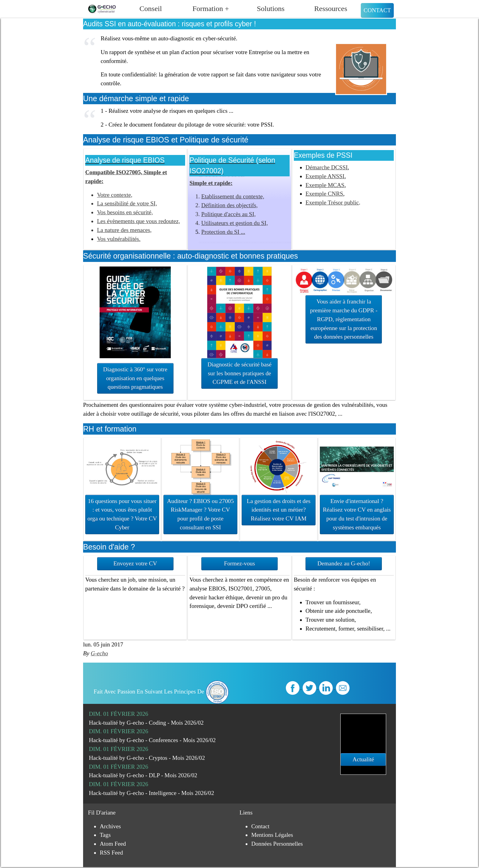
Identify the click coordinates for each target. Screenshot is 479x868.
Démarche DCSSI (327, 167)
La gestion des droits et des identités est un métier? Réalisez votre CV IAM (279, 510)
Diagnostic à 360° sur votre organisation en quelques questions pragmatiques (135, 378)
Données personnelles (277, 844)
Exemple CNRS (324, 194)
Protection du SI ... (223, 232)
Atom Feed (113, 844)
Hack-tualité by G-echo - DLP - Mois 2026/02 (143, 775)
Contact (377, 10)
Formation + (211, 9)
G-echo (99, 653)
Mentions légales (272, 835)
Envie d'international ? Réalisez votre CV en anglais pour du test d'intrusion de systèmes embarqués (357, 514)
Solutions (271, 9)
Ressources (331, 9)
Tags (105, 835)
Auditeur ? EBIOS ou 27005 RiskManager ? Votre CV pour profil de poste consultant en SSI (201, 514)
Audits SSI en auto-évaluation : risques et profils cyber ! (170, 24)
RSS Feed (111, 853)
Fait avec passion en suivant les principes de (161, 691)
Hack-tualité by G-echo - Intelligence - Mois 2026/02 (152, 793)
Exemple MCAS (325, 185)
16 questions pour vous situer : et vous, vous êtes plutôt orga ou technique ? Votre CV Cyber (122, 514)
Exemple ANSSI (325, 176)
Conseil (151, 9)
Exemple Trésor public (332, 202)
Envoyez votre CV (135, 563)
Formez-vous (239, 563)
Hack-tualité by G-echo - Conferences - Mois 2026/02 (152, 740)
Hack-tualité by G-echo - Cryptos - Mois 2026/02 (147, 758)
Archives (110, 826)
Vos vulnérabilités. (119, 239)
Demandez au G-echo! (344, 563)
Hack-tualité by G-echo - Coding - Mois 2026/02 (146, 723)
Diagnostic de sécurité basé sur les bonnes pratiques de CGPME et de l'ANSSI (239, 373)
